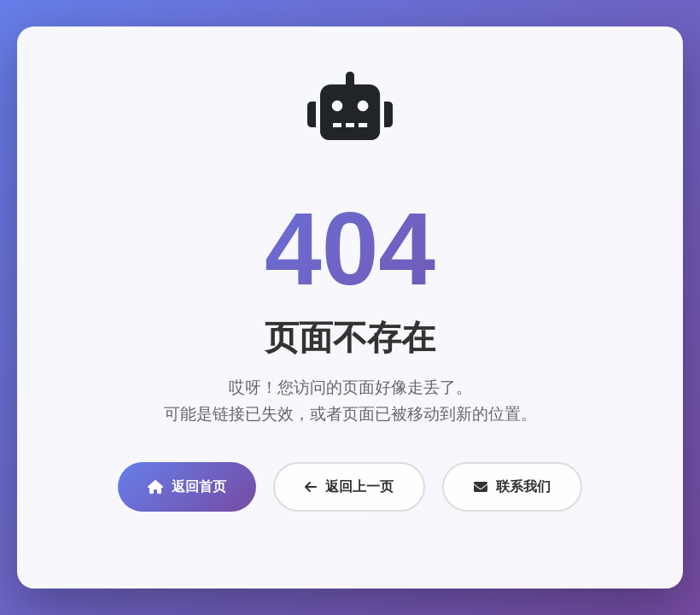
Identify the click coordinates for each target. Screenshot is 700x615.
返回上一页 (349, 486)
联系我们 (512, 486)
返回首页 (187, 486)
